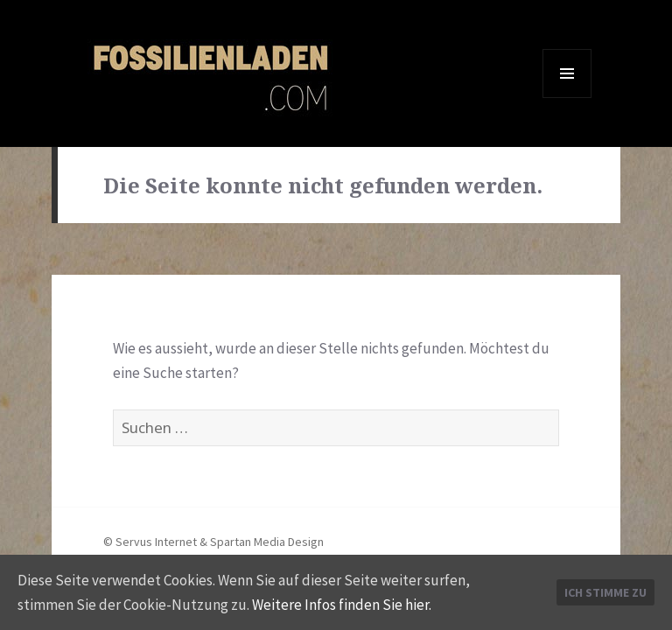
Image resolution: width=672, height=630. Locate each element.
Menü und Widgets (567, 98)
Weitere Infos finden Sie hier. (342, 605)
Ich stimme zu (605, 592)
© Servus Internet (150, 542)
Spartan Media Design (267, 542)
